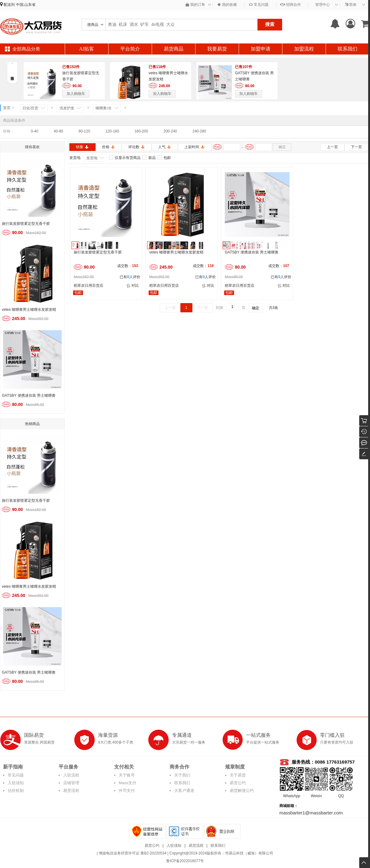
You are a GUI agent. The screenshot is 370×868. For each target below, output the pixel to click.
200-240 (170, 131)
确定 (282, 147)
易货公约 (238, 783)
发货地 (92, 158)
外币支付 (127, 791)
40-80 (58, 131)
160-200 (141, 131)
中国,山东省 (26, 5)
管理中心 (323, 5)
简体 (351, 5)
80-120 (84, 131)
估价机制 (16, 791)
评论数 (137, 147)
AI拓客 (87, 49)
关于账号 (127, 775)
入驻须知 (16, 783)
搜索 (270, 24)
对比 (132, 286)
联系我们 (347, 49)
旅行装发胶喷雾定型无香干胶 (26, 224)
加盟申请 (261, 49)
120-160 (112, 131)
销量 (82, 147)
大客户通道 (184, 791)
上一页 (332, 147)
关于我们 (182, 775)
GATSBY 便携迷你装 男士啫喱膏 (29, 395)
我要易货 (217, 49)
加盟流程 (304, 49)
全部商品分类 (26, 49)
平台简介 (130, 49)
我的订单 (195, 5)
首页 (7, 108)
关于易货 (238, 775)
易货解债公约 (242, 791)
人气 (165, 147)
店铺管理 (71, 783)
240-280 (199, 131)
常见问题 (259, 5)
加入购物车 (76, 94)
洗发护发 (67, 108)
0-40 (35, 131)
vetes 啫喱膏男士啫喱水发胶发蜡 (29, 310)
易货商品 (174, 49)
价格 (109, 147)
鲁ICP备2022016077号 (185, 861)
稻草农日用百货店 (88, 286)
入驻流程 (71, 775)
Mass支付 (127, 783)
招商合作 (290, 5)
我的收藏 (227, 5)
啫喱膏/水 (103, 108)
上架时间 (195, 147)
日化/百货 (30, 108)
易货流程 (71, 791)
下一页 (356, 147)
